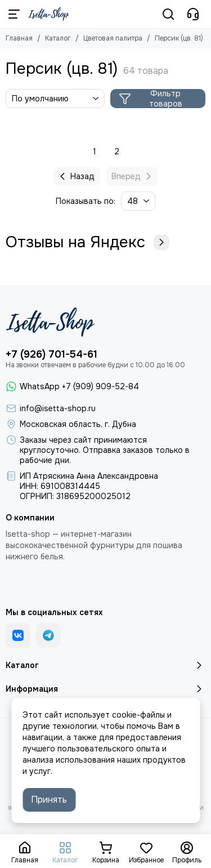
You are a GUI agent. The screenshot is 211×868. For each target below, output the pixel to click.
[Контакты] (193, 14)
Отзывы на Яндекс (87, 242)
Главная (19, 38)
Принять (49, 800)
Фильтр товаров (151, 99)
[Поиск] (168, 14)
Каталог (58, 38)
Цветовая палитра (113, 38)
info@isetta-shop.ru (58, 408)
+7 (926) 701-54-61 (51, 354)
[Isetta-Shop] (49, 14)
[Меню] (14, 14)
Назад (75, 176)
